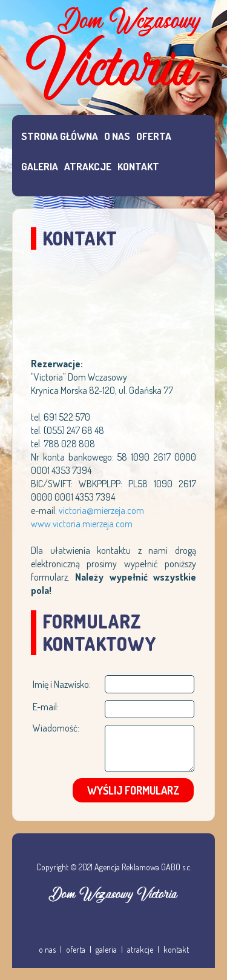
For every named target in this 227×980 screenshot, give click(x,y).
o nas (47, 949)
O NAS (117, 136)
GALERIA (40, 166)
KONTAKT (138, 166)
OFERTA (154, 136)
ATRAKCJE (88, 166)
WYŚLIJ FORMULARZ (133, 790)
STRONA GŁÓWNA (60, 136)
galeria (106, 949)
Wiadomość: (56, 728)
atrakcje (140, 949)
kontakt (176, 949)
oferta (76, 949)
